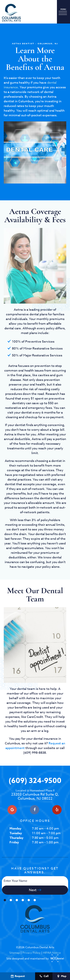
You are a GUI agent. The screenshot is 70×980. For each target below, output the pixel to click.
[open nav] (63, 12)
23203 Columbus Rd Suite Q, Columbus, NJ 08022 (35, 795)
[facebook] (35, 810)
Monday (15, 828)
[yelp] (57, 810)
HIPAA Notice (52, 953)
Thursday (16, 838)
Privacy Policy (31, 953)
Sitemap (15, 953)
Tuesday (16, 833)
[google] (12, 810)
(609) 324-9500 (35, 781)
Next (35, 890)
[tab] (5, 900)
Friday (14, 842)
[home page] (11, 13)
